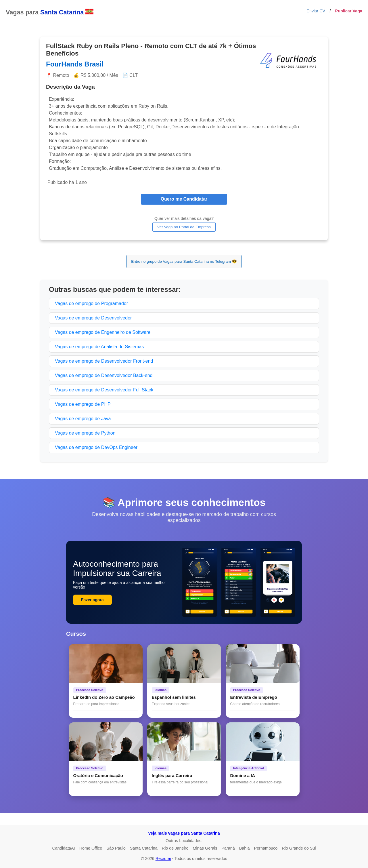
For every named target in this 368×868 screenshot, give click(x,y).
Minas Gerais (205, 848)
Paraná (228, 848)
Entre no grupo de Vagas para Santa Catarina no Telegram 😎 (184, 261)
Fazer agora (92, 600)
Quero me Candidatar (184, 199)
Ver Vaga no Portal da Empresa (184, 227)
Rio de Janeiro (175, 848)
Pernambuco (266, 848)
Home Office (91, 848)
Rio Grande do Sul (299, 848)
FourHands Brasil (75, 64)
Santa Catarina (144, 848)
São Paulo (116, 848)
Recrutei (163, 859)
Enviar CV (316, 11)
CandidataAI (63, 848)
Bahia (245, 848)
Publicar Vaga (349, 11)
